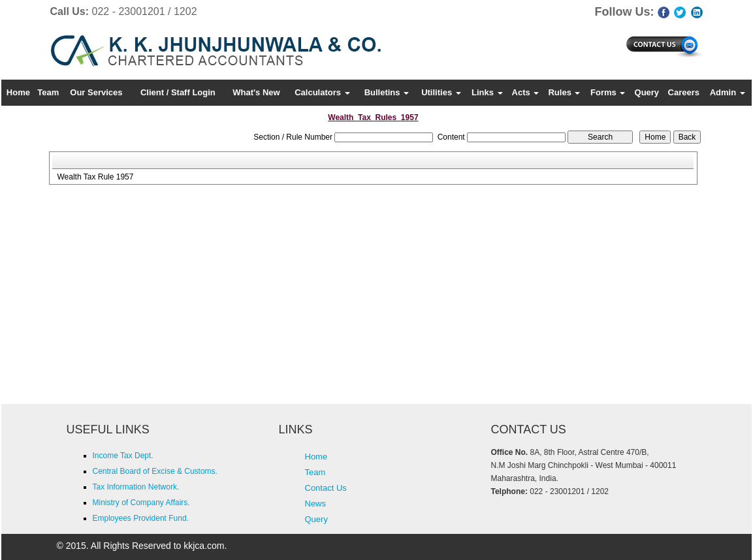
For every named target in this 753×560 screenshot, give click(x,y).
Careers (684, 92)
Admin (728, 92)
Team (48, 92)
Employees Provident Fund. (141, 518)
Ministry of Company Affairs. (141, 503)
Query (647, 92)
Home (18, 92)
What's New (256, 92)
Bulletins (387, 92)
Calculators (322, 92)
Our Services (96, 92)
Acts (526, 92)
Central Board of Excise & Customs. (155, 471)
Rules (564, 92)
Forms (608, 92)
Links (487, 92)
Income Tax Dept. (123, 456)
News (316, 504)
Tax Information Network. (136, 487)
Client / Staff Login (178, 92)
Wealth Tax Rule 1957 (95, 177)
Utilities (441, 92)
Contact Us (326, 488)
